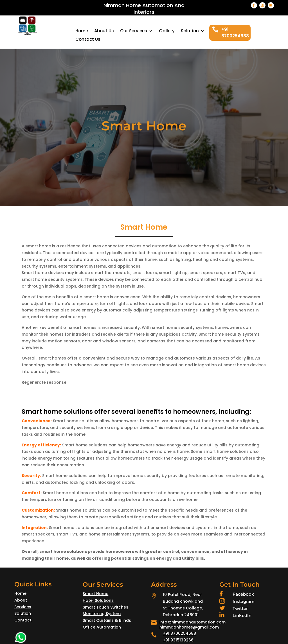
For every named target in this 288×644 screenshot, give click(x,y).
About (21, 600)
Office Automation (102, 627)
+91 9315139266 (178, 640)
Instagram (244, 601)
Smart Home (95, 594)
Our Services (134, 31)
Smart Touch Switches (105, 607)
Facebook (243, 594)
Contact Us (88, 40)
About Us (104, 31)
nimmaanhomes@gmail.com (189, 627)
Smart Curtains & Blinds (107, 620)
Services (23, 607)
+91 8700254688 (179, 633)
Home (82, 31)
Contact (23, 620)
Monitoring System (102, 614)
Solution (190, 31)
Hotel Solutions (98, 600)
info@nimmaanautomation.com (193, 622)
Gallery (167, 31)
